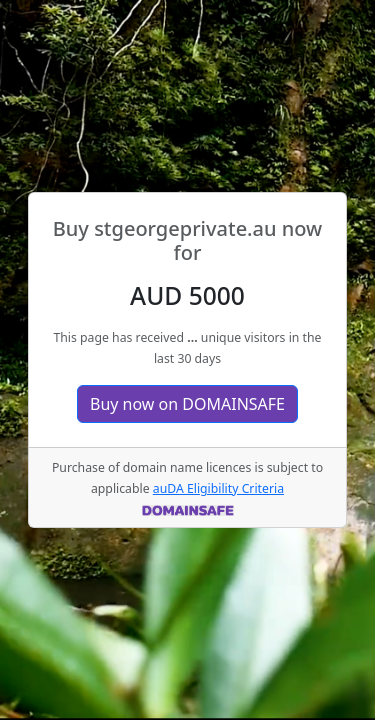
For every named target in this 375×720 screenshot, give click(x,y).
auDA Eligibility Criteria (218, 488)
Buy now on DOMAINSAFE (187, 404)
